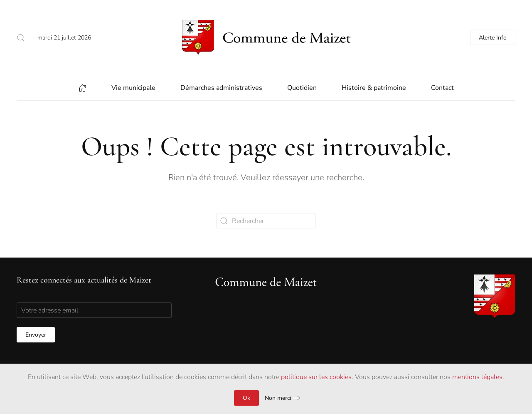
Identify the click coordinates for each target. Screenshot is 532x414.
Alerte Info (493, 38)
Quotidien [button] (302, 88)
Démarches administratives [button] (221, 88)
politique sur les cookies (316, 377)
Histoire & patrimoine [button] (374, 88)
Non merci (278, 398)
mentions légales (477, 377)
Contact (442, 88)
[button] (21, 37)
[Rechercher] (266, 221)
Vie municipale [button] (133, 88)
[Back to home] (266, 37)
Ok (246, 398)
